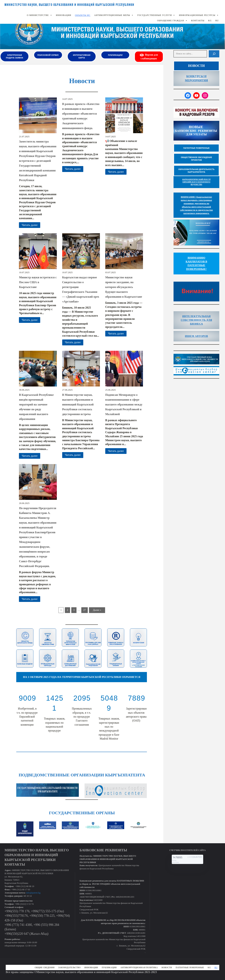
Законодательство (69, 967)
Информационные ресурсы (199, 15)
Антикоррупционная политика (139, 967)
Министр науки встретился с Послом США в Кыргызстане (38, 282)
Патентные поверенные (190, 967)
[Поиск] (214, 54)
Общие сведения (45, 967)
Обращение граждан (172, 21)
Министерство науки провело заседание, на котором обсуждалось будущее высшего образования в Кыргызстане (124, 287)
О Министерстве (39, 15)
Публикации (109, 967)
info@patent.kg (33, 893)
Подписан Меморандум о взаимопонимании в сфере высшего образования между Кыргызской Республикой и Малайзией (124, 404)
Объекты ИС (83, 15)
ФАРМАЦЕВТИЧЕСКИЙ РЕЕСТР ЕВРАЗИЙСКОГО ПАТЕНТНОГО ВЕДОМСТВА (196, 182)
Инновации (64, 15)
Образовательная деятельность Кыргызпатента (196, 171)
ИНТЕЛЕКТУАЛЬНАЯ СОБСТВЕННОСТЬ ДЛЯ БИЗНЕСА (196, 320)
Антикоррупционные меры (114, 15)
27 (85, 610)
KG (210, 21)
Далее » (97, 610)
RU (217, 21)
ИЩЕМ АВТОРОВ (196, 336)
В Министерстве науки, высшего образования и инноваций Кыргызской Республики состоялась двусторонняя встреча (78, 404)
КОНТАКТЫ (198, 21)
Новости (167, 967)
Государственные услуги (156, 15)
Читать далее (30, 225)
